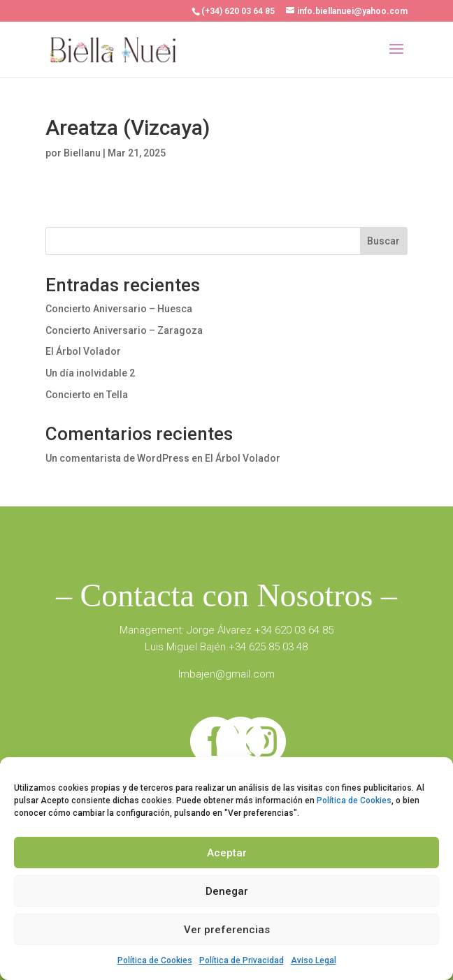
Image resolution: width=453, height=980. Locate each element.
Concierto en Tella (87, 395)
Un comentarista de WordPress (117, 458)
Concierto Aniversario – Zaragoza (124, 330)
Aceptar (227, 853)
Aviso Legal (314, 960)
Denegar (227, 891)
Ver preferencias (227, 930)
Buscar (383, 241)
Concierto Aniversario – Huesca (119, 309)
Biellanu (82, 153)
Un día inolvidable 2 (90, 373)
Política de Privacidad (242, 960)
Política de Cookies (354, 800)
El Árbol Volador (83, 351)
